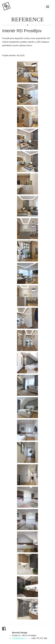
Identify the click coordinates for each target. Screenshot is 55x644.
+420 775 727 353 (39, 638)
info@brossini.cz (19, 638)
